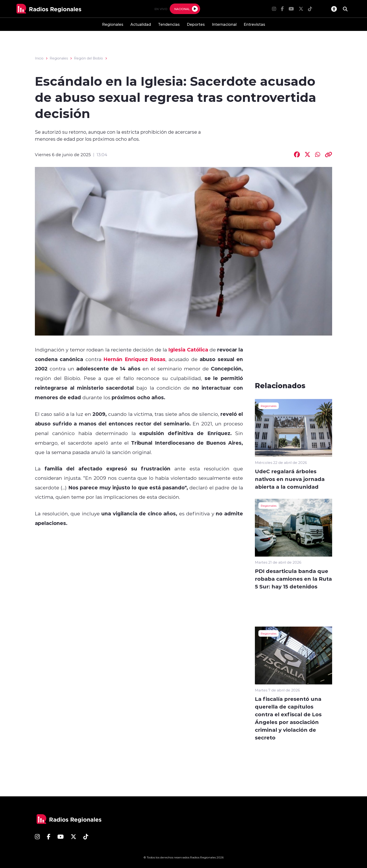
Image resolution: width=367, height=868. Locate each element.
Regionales (113, 24)
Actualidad (141, 24)
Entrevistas (254, 24)
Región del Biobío (88, 58)
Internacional (224, 24)
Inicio (39, 58)
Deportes (196, 24)
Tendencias (169, 24)
